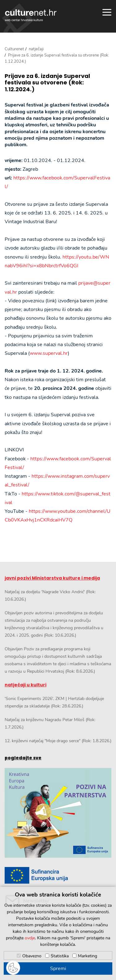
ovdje (30, 938)
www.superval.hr (49, 353)
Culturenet (14, 49)
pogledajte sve (23, 758)
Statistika (60, 956)
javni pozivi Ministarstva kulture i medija (52, 578)
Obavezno (32, 956)
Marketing (88, 956)
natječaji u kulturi (26, 685)
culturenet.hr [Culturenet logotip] (31, 15)
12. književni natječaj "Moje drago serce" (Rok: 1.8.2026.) (58, 741)
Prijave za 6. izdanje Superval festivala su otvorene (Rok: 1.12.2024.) (47, 83)
